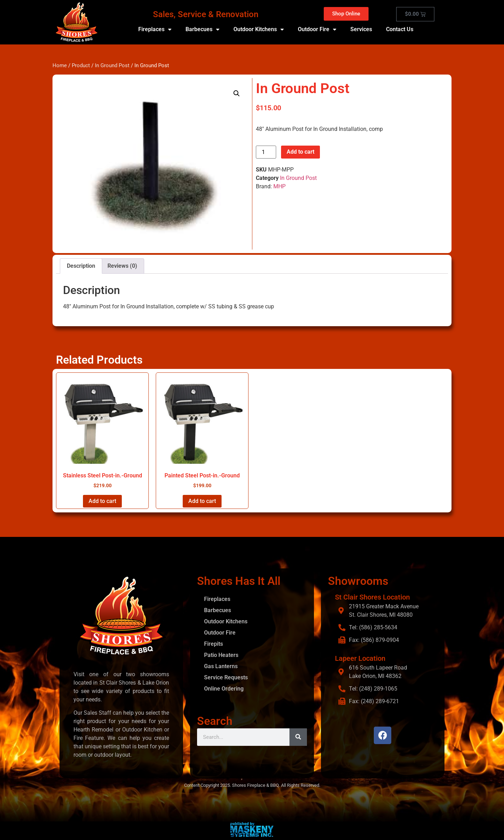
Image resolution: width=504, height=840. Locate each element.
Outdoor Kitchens (259, 29)
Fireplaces (155, 29)
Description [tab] (81, 266)
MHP (279, 186)
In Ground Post (112, 65)
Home (60, 65)
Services (361, 29)
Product (81, 65)
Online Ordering (224, 689)
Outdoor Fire (317, 29)
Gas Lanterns (221, 666)
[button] (237, 93)
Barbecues (202, 29)
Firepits (213, 644)
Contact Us (400, 29)
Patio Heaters (221, 655)
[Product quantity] (266, 152)
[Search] (298, 737)
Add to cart (300, 152)
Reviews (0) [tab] (122, 266)
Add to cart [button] (102, 501)
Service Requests (226, 677)
